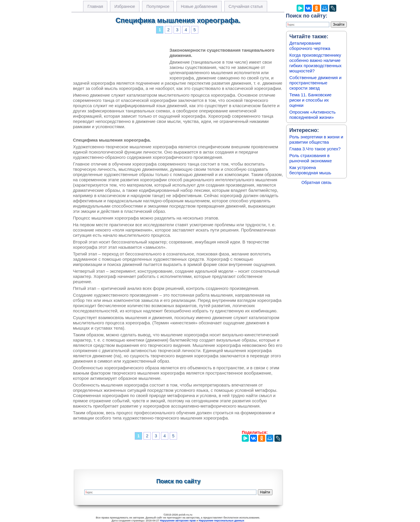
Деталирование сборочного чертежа (310, 46)
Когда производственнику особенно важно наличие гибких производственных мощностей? (315, 63)
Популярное (158, 6)
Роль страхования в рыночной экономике (311, 158)
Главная (95, 6)
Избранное (125, 6)
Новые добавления (199, 6)
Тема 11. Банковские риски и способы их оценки (310, 100)
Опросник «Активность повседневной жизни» (312, 115)
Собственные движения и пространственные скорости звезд (315, 83)
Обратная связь (316, 182)
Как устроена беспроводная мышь (310, 170)
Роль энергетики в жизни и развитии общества (316, 139)
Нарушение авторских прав (178, 521)
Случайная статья (246, 6)
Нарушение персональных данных (222, 521)
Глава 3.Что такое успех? (315, 149)
